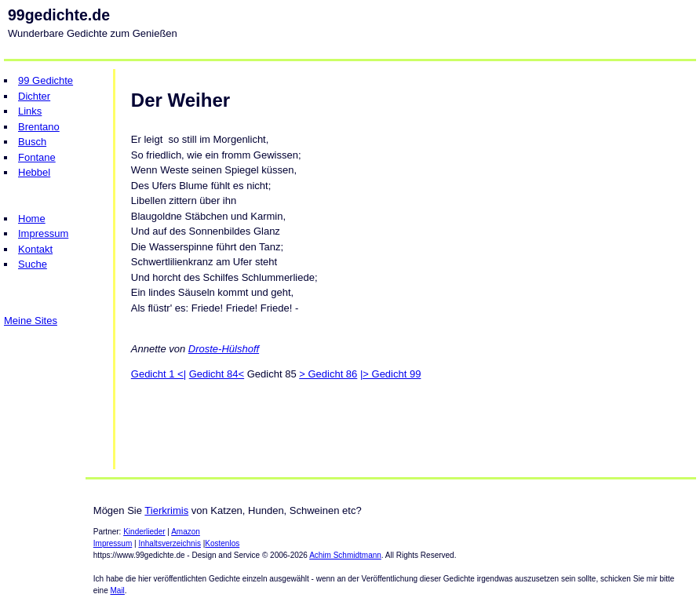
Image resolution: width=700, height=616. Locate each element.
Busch (32, 142)
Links (30, 111)
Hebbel (34, 172)
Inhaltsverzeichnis (169, 543)
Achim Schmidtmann (345, 555)
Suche (33, 264)
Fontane (37, 157)
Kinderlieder (144, 532)
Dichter (34, 96)
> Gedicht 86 (328, 374)
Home (32, 219)
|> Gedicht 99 (390, 374)
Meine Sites (31, 321)
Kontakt (35, 249)
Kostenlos (222, 543)
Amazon (186, 532)
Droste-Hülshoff (224, 349)
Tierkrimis (166, 510)
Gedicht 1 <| (159, 374)
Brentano (39, 127)
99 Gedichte (46, 80)
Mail (118, 590)
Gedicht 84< (217, 374)
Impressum (43, 233)
